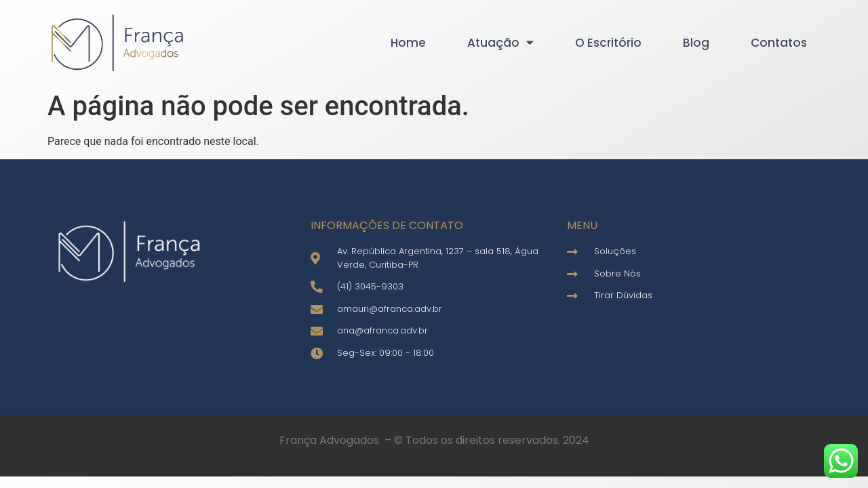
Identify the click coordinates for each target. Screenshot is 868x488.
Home (408, 43)
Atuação (500, 42)
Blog (696, 43)
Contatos (779, 43)
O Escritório (608, 43)
